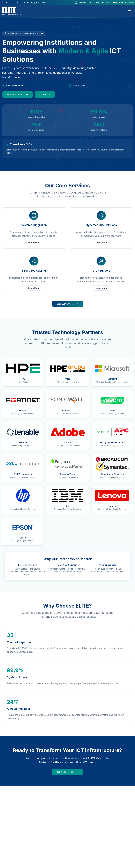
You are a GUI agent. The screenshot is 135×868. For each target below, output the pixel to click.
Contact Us (45, 94)
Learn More (34, 242)
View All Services (68, 304)
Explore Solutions (17, 94)
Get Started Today (68, 772)
